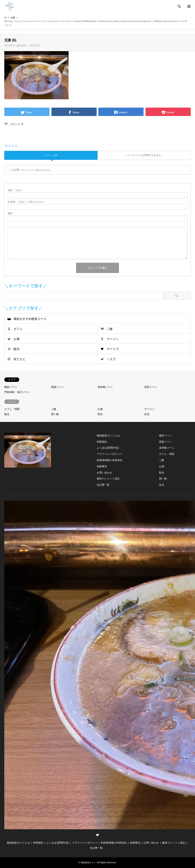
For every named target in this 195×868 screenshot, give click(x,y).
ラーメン (113, 339)
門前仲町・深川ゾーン (17, 392)
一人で (111, 359)
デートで (113, 349)
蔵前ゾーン (11, 387)
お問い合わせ (104, 473)
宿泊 (100, 414)
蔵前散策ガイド (88, 863)
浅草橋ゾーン (105, 387)
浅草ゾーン (151, 387)
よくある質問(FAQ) (108, 448)
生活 (147, 414)
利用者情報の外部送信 (109, 460)
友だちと (19, 359)
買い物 (55, 414)
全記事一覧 (103, 485)
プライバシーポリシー (109, 454)
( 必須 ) (15, 190)
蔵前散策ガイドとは (108, 436)
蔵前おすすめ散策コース (30, 319)
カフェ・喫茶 (12, 409)
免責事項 (102, 466)
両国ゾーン (57, 387)
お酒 (16, 339)
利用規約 (102, 442)
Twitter (97, 835)
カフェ (18, 329)
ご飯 (110, 329)
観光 (16, 349)
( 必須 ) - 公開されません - (27, 202)
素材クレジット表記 (108, 479)
